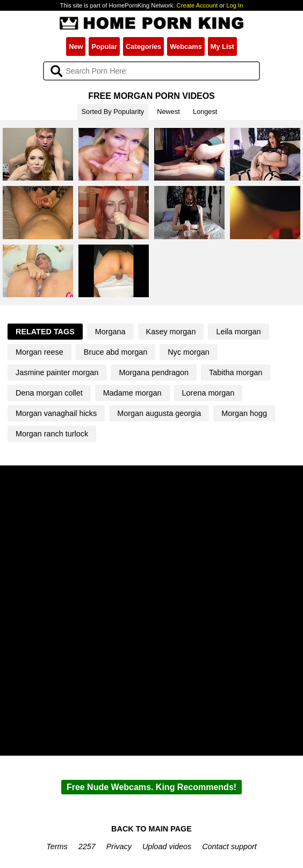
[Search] (152, 71)
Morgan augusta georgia (159, 413)
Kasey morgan (171, 332)
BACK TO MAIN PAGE (151, 829)
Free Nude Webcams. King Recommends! (151, 787)
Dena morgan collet (49, 393)
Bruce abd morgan (116, 352)
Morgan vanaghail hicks (56, 413)
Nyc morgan (189, 352)
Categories (143, 46)
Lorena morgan (208, 393)
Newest (168, 112)
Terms (57, 847)
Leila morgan (238, 332)
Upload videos (167, 847)
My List (222, 46)
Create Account (197, 5)
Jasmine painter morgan (57, 372)
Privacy (119, 847)
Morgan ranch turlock (52, 434)
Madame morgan (132, 393)
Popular (104, 46)
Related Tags (45, 332)
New (76, 46)
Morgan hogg (244, 413)
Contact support (229, 847)
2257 (87, 847)
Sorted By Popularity (113, 112)
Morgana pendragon (154, 372)
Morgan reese (39, 352)
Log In (235, 5)
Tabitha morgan (236, 372)
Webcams (186, 46)
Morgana (110, 332)
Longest (205, 112)
